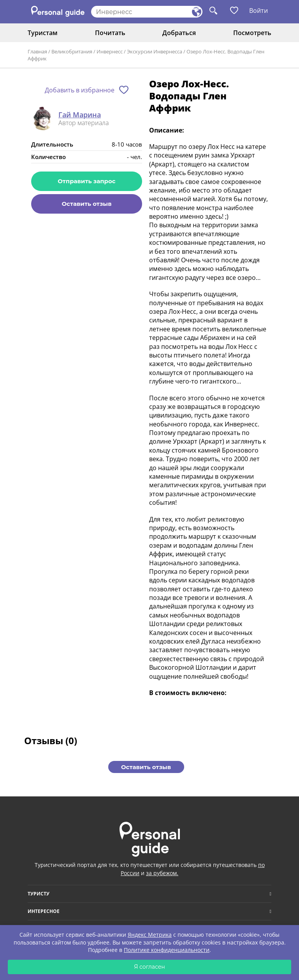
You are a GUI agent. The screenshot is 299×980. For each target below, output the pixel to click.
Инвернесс (110, 51)
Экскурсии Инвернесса (155, 51)
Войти (259, 11)
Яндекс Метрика (150, 935)
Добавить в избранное (80, 90)
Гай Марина (80, 115)
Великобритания (72, 51)
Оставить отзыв (86, 204)
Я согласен (149, 967)
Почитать (110, 33)
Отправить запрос (86, 181)
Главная (37, 51)
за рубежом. (162, 873)
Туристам (43, 33)
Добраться (179, 33)
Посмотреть (252, 33)
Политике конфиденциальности (167, 950)
